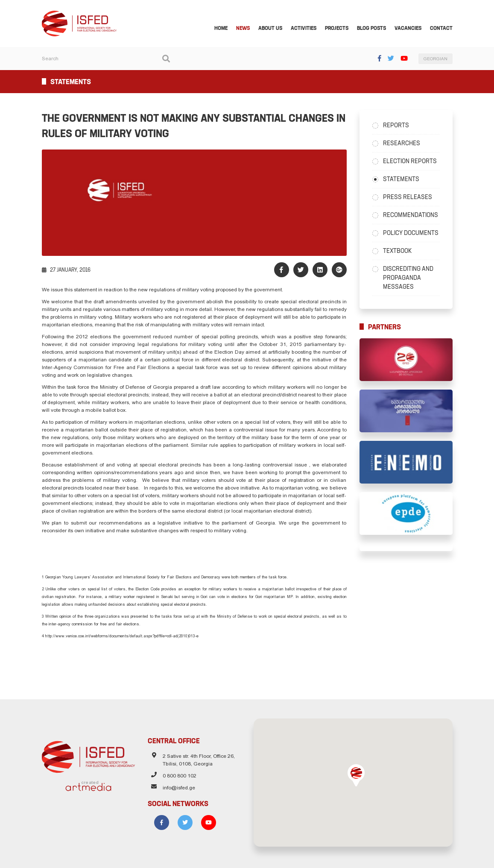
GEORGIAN (436, 59)
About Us (270, 28)
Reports (396, 125)
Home (221, 28)
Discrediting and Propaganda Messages (408, 278)
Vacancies (408, 28)
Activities (304, 28)
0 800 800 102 (180, 776)
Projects (337, 28)
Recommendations (411, 215)
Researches (402, 143)
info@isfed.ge (179, 788)
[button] (356, 775)
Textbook (397, 251)
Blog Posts (371, 28)
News (243, 28)
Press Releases (408, 197)
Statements (401, 179)
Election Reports (410, 161)
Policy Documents (411, 233)
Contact (441, 28)
